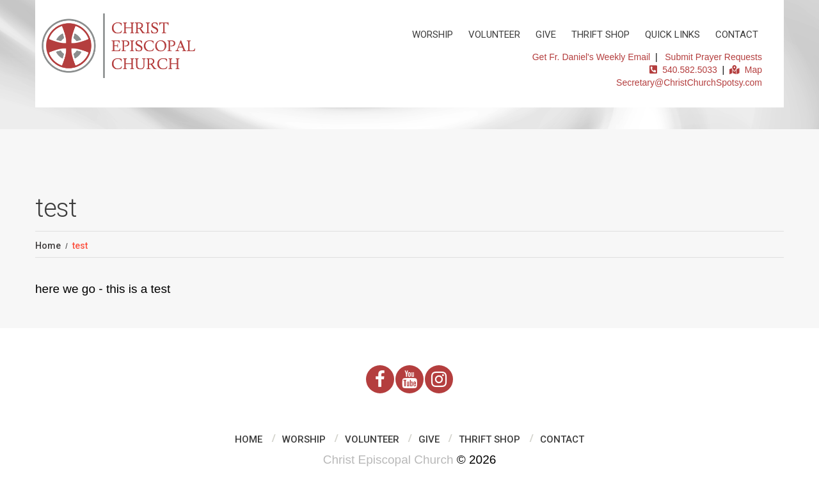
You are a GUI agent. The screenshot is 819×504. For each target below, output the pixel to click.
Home (48, 246)
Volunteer (494, 35)
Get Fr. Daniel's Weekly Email (591, 57)
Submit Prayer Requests (713, 57)
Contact (737, 35)
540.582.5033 (683, 70)
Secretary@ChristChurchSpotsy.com (689, 83)
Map (746, 70)
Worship (433, 35)
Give (546, 35)
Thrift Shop (600, 35)
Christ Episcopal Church (388, 460)
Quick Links (672, 35)
